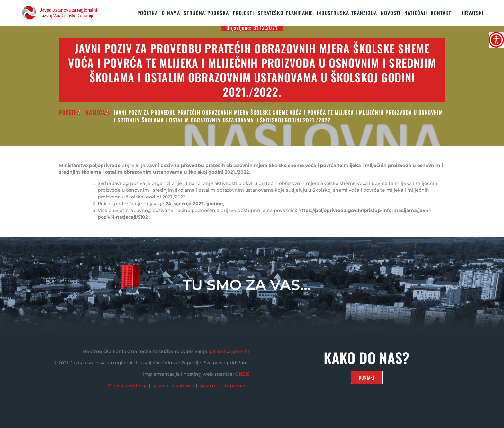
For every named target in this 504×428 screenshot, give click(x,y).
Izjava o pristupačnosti (224, 386)
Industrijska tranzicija (347, 13)
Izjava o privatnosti (173, 386)
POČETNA (70, 112)
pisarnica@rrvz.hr (230, 351)
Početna (148, 13)
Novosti (391, 13)
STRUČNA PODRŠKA (206, 13)
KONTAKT (441, 13)
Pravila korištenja (128, 386)
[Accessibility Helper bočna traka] (496, 40)
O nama (171, 13)
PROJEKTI (243, 13)
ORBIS (242, 374)
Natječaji (416, 13)
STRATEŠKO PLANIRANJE (285, 13)
